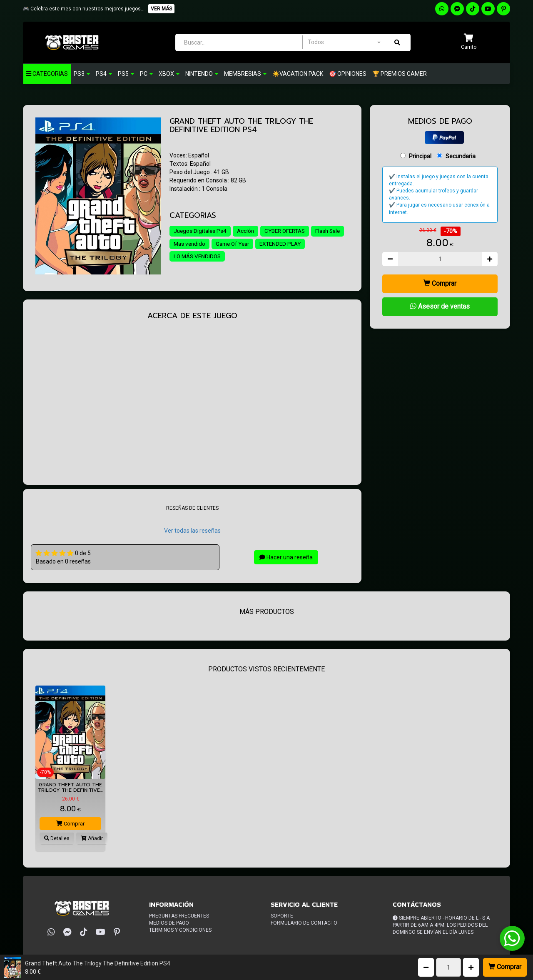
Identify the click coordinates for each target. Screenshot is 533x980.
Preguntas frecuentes (179, 916)
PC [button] (146, 74)
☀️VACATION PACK (298, 74)
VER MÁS (161, 9)
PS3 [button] (82, 74)
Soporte (282, 916)
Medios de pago (169, 923)
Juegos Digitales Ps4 (201, 231)
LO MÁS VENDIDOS (253, 257)
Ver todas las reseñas (192, 531)
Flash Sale (187, 244)
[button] (469, 42)
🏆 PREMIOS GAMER (400, 74)
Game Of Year (273, 244)
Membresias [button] (245, 74)
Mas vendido (227, 244)
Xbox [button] (169, 74)
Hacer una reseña (286, 557)
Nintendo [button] (202, 74)
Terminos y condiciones (180, 930)
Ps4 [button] (104, 74)
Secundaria (461, 156)
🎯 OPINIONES (348, 74)
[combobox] (344, 42)
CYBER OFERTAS (289, 231)
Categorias (47, 74)
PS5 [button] (126, 74)
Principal (420, 156)
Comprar (505, 967)
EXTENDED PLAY (196, 257)
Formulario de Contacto (304, 923)
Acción (248, 231)
